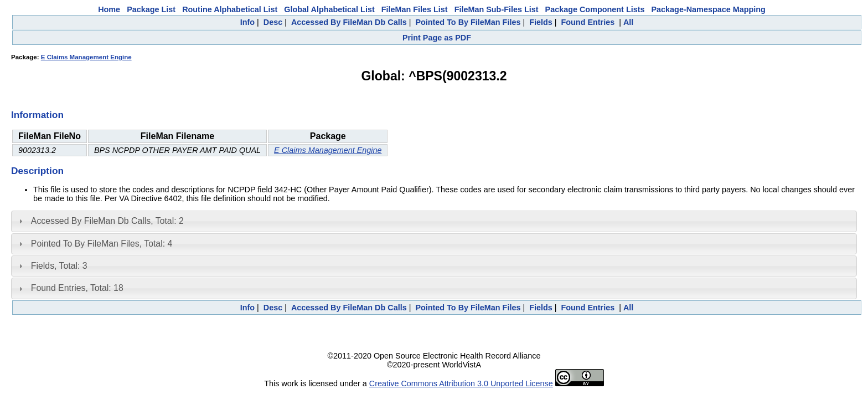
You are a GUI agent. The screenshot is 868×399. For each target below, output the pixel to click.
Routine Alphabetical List (230, 9)
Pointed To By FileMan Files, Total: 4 (102, 244)
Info (247, 22)
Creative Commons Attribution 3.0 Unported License (461, 383)
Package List (151, 9)
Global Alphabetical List (329, 9)
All (628, 22)
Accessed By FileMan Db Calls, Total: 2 (107, 221)
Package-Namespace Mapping (709, 9)
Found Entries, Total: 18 (77, 288)
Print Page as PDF (437, 38)
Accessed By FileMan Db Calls (349, 22)
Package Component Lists (595, 9)
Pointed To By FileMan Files (468, 22)
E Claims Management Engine (86, 57)
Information (37, 115)
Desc (273, 22)
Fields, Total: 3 (59, 266)
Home (109, 9)
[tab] (434, 221)
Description (37, 171)
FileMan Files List (415, 9)
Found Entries (588, 22)
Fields (541, 22)
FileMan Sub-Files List (497, 9)
